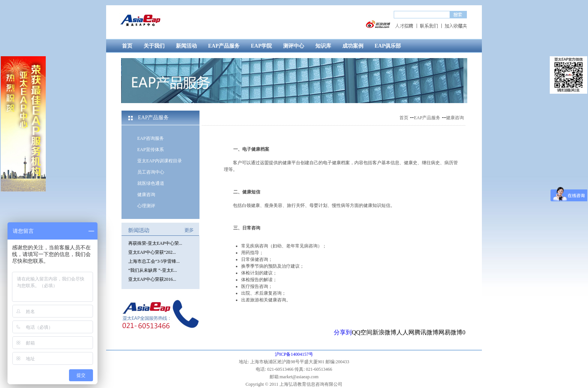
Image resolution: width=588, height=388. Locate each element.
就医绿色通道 (151, 183)
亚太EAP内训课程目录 (160, 161)
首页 (127, 46)
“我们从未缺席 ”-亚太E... (153, 270)
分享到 (343, 332)
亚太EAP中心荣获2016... (152, 279)
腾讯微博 (426, 332)
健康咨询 (146, 195)
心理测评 (146, 206)
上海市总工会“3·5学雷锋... (154, 261)
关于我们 (154, 46)
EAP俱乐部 (388, 46)
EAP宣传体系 (151, 150)
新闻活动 (186, 46)
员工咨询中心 (151, 172)
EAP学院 (261, 46)
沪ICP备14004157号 (294, 354)
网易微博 (450, 332)
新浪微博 (384, 332)
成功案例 (353, 46)
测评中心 (294, 46)
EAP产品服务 (224, 46)
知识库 (323, 46)
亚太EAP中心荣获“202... (152, 252)
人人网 (405, 332)
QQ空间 (362, 332)
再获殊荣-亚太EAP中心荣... (155, 243)
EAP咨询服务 (151, 138)
